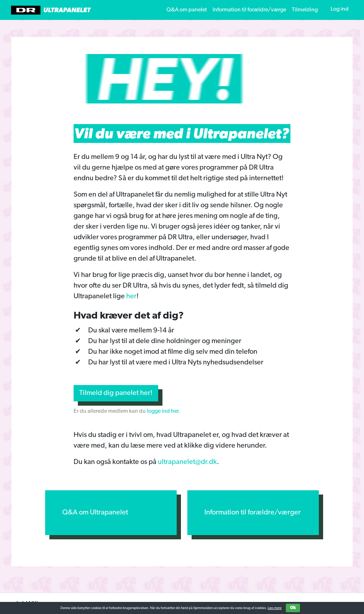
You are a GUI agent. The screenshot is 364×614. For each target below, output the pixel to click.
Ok (293, 608)
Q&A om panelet (187, 10)
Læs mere (275, 608)
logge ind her (163, 411)
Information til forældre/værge (249, 10)
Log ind (340, 9)
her (131, 297)
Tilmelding (305, 10)
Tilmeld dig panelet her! (116, 393)
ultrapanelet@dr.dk (187, 462)
